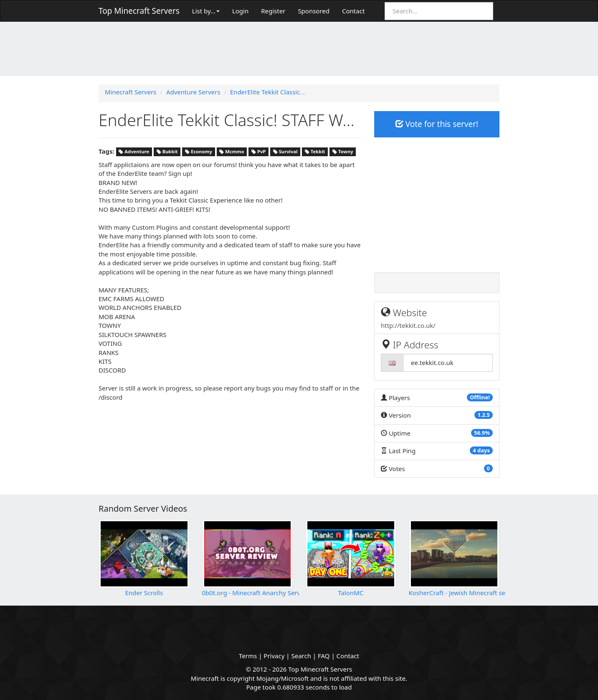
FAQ (324, 656)
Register (273, 11)
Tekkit (315, 152)
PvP (258, 152)
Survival (285, 152)
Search (301, 656)
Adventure (134, 152)
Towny (343, 152)
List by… (206, 11)
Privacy (274, 656)
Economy (199, 152)
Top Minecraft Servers (139, 11)
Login (240, 11)
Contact (353, 11)
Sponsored (314, 11)
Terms (248, 656)
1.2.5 (484, 415)
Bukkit (167, 152)
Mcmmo (232, 152)
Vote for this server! (437, 124)
